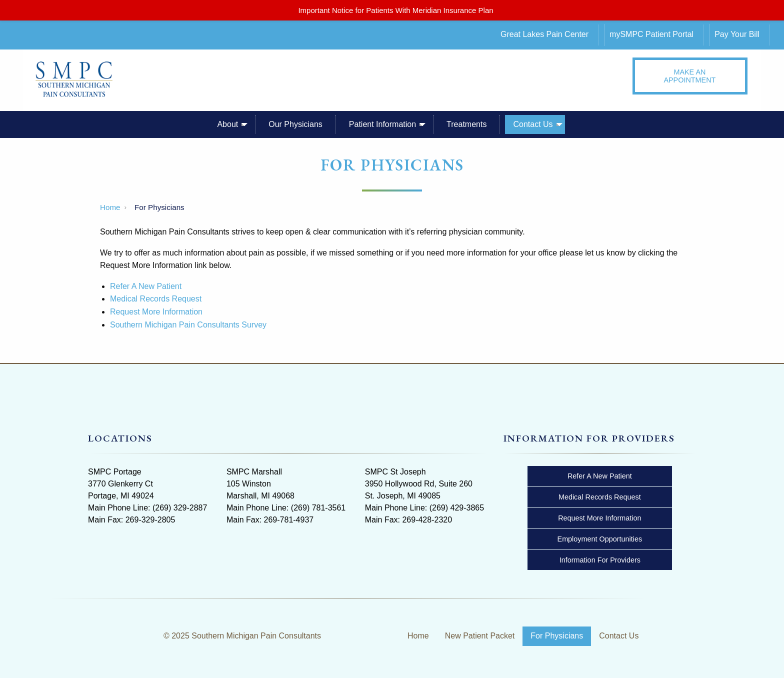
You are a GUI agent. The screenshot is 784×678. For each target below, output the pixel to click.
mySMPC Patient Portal (651, 34)
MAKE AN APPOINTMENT (689, 76)
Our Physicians (295, 124)
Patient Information (382, 124)
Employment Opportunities (600, 539)
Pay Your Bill (737, 34)
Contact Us (533, 124)
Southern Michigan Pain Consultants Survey (188, 325)
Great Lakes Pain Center (544, 34)
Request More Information (156, 312)
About (227, 124)
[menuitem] (552, 35)
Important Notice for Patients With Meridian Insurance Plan (395, 10)
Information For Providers (600, 560)
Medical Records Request (156, 299)
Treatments (466, 124)
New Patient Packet (480, 636)
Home (110, 207)
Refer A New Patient (146, 286)
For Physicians (557, 636)
